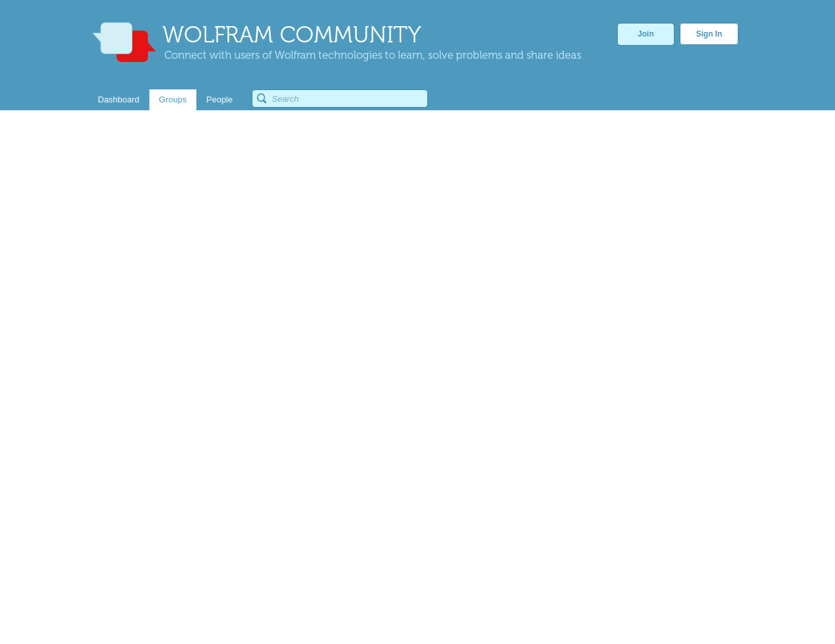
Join (646, 34)
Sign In (709, 34)
